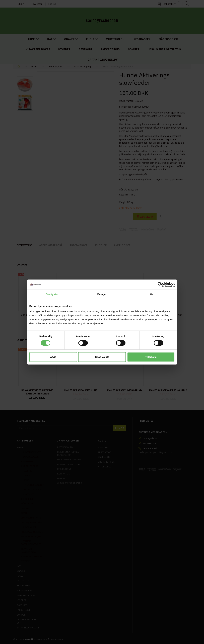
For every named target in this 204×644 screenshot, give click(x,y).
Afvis (53, 357)
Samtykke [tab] (52, 294)
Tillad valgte (102, 357)
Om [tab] (152, 294)
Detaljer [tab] (102, 294)
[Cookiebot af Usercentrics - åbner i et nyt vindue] (160, 285)
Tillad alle (151, 357)
